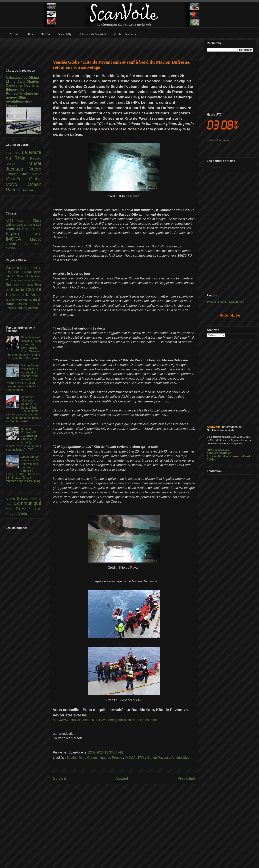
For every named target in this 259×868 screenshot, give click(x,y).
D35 (39, 225)
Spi (9, 284)
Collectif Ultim (26, 225)
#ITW (210, 450)
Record (36, 158)
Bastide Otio (76, 758)
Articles (12, 499)
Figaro (20, 234)
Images (12, 514)
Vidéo (23, 514)
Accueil (122, 778)
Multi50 (36, 239)
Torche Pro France (23, 285)
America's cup (24, 268)
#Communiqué (221, 450)
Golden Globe (14, 153)
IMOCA (130, 758)
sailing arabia (28, 308)
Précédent (186, 778)
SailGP (16, 164)
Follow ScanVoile (218, 140)
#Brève (212, 456)
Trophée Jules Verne (24, 174)
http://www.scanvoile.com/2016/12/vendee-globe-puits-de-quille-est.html (105, 720)
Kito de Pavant (158, 758)
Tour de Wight (14, 300)
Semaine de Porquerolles (27, 281)
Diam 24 (14, 229)
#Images (213, 453)
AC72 (12, 221)
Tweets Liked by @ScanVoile (225, 302)
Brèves (24, 498)
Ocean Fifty (20, 244)
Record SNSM (31, 272)
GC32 (37, 234)
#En (225, 456)
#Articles (225, 453)
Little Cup (14, 272)
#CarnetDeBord (239, 456)
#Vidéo (212, 460)
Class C (25, 221)
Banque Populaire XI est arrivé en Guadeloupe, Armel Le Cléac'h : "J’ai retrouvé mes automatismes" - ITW (23, 439)
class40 (12, 248)
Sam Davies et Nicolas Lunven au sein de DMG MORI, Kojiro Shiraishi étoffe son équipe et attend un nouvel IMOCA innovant (23, 348)
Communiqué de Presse (105, 758)
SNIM (11, 276)
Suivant (59, 778)
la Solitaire (26, 190)
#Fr (220, 456)
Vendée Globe (181, 758)
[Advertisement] (124, 824)
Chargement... (216, 167)
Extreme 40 (32, 229)
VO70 (38, 244)
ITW (141, 758)
